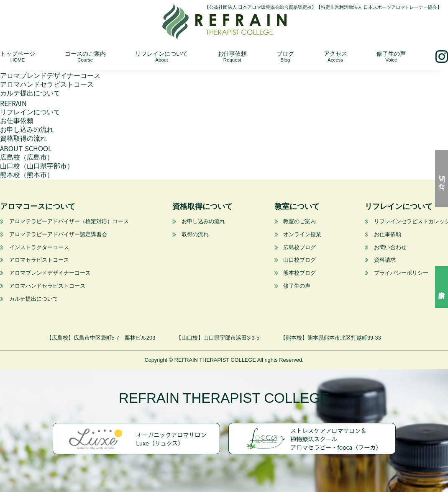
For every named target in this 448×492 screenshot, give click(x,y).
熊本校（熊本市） (27, 175)
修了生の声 (391, 56)
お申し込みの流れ (27, 130)
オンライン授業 (302, 234)
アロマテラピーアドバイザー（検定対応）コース (69, 221)
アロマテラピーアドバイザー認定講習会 (58, 234)
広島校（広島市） (27, 157)
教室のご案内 (300, 221)
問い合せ (442, 178)
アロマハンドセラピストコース (47, 84)
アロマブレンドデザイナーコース (50, 76)
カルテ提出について (30, 93)
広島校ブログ (300, 247)
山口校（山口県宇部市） (37, 166)
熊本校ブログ (300, 273)
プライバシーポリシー (401, 273)
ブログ (285, 56)
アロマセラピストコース (39, 260)
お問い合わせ (390, 247)
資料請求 (442, 287)
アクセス (335, 56)
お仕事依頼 (232, 56)
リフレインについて (161, 56)
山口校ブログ (300, 260)
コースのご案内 (85, 56)
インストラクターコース (39, 247)
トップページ (18, 56)
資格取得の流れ (23, 138)
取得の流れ (195, 234)
